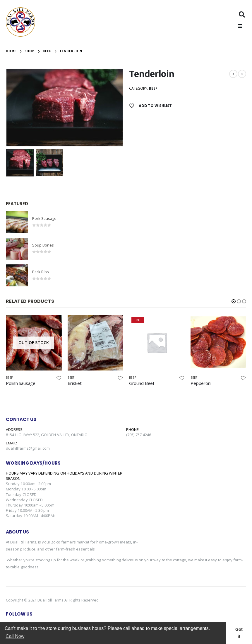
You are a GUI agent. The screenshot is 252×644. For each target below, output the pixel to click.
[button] (234, 302)
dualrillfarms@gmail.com (28, 448)
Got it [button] (239, 633)
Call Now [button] (15, 636)
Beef (153, 88)
